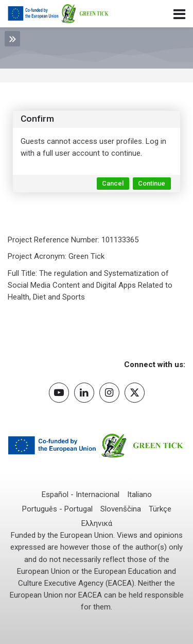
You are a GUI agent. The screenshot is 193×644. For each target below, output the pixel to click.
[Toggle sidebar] (12, 39)
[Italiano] (139, 495)
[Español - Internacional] (81, 495)
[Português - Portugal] (57, 509)
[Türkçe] (160, 509)
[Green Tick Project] (59, 14)
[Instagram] (109, 393)
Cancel (113, 183)
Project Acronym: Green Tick (56, 256)
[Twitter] (135, 393)
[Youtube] (59, 393)
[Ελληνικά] (97, 524)
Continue (152, 183)
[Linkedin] (84, 393)
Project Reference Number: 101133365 (73, 240)
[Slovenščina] (121, 509)
